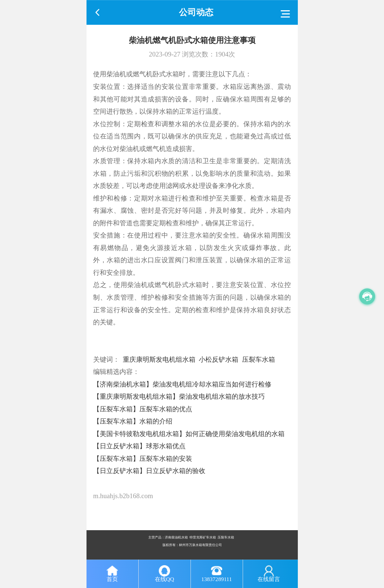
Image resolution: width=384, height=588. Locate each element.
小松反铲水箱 (219, 359)
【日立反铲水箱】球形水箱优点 (139, 446)
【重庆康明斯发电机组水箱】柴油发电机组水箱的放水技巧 (179, 396)
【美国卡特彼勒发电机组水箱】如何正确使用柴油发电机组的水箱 (189, 434)
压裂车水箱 (259, 359)
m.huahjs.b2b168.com (123, 496)
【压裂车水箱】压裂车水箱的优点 (143, 409)
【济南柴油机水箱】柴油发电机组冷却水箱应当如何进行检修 (182, 384)
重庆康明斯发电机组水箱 (159, 359)
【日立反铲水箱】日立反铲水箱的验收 (149, 471)
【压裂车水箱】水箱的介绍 (133, 421)
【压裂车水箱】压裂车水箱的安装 (143, 459)
